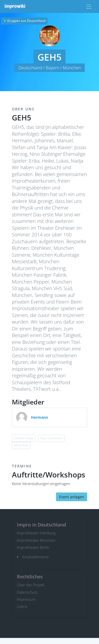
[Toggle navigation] (89, 6)
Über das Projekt (31, 585)
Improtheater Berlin (33, 547)
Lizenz (22, 606)
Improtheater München (36, 540)
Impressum (26, 599)
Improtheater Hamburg (36, 533)
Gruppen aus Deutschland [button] (24, 21)
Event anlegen (72, 497)
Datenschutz (27, 592)
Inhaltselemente (36, 557)
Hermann (39, 417)
